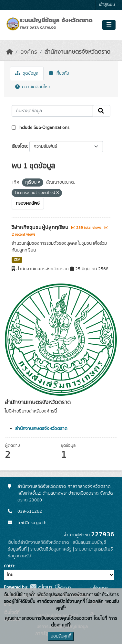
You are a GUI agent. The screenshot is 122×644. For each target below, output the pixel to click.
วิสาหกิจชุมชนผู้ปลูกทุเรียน (41, 227)
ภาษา (9, 566)
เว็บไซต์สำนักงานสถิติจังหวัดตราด (38, 542)
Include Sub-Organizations (41, 128)
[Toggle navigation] (109, 25)
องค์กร (29, 52)
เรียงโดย (19, 146)
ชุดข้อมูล (27, 73)
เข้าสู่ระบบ (107, 5)
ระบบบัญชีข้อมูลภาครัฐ (51, 549)
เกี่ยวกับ (59, 73)
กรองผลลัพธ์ (28, 203)
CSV (17, 260)
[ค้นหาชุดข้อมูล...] (52, 111)
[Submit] (102, 111)
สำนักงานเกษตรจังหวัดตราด (77, 52)
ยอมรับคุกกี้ (61, 636)
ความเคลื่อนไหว (32, 87)
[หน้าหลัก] (10, 52)
